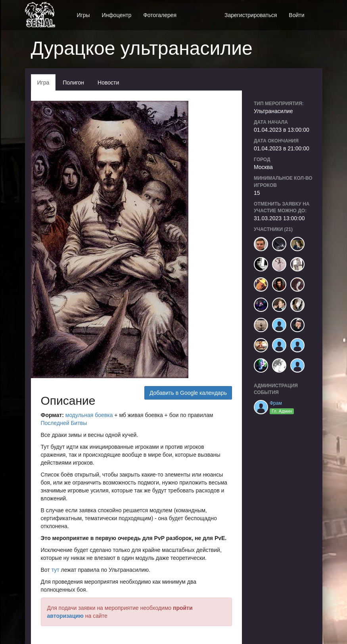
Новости (108, 83)
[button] (316, 11)
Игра (43, 83)
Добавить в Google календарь (188, 393)
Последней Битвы (64, 423)
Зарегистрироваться (251, 15)
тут (56, 570)
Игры (83, 15)
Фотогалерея (160, 15)
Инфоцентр (117, 15)
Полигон (73, 83)
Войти (296, 15)
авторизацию (65, 616)
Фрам (276, 403)
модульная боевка (90, 415)
